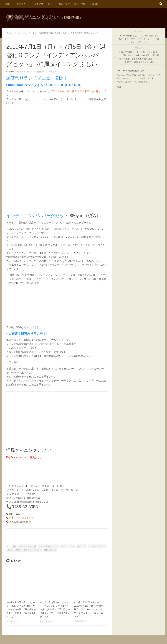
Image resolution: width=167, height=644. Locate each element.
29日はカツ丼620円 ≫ (20, 521)
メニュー (102, 546)
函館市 (18, 550)
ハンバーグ (81, 546)
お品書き (21, 4)
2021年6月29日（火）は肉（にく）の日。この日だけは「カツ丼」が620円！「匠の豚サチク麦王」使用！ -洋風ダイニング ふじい (55, 609)
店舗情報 (94, 4)
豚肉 (85, 33)
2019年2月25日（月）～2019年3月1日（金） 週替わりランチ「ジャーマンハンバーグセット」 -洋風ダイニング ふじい (89, 609)
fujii (12, 71)
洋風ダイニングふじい (64, 33)
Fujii (119, 87)
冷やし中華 (80, 4)
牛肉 (79, 33)
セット (20, 33)
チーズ (72, 546)
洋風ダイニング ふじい (32, 550)
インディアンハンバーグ (48, 546)
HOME (7, 4)
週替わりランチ (97, 33)
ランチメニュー (33, 33)
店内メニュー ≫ (17, 513)
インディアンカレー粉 (27, 546)
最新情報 (47, 33)
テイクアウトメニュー (43, 4)
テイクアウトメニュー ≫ (22, 517)
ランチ (10, 550)
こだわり (11, 33)
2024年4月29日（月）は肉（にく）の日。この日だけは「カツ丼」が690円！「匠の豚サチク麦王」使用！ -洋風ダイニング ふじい (21, 609)
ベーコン (92, 546)
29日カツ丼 (64, 4)
